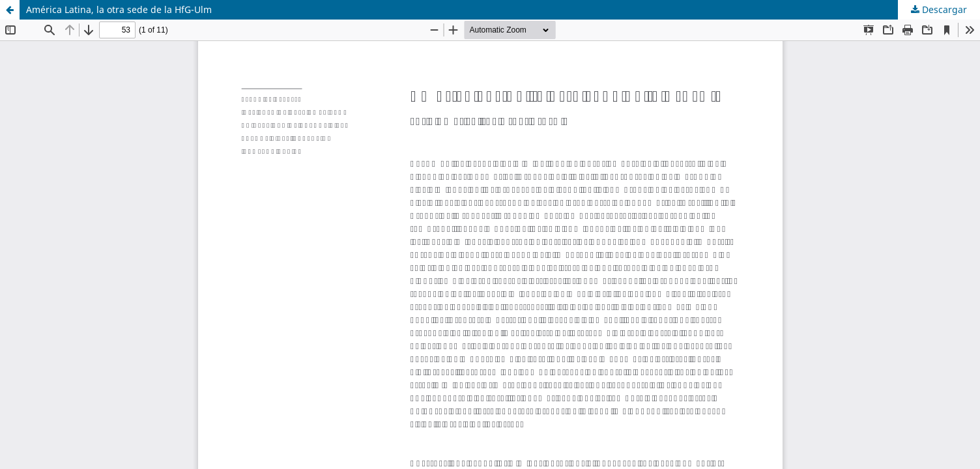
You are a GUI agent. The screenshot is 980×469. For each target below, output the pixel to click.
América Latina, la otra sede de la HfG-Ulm (119, 9)
